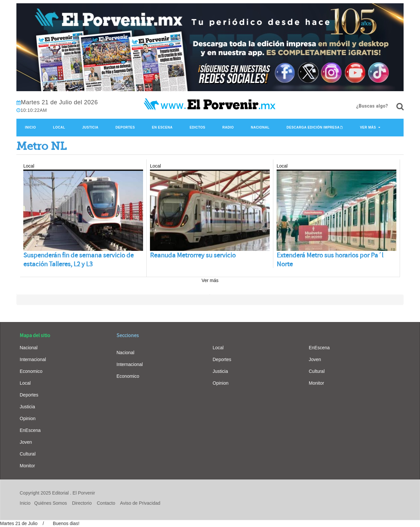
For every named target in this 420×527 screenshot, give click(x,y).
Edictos (198, 127)
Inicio (31, 127)
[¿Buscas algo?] (400, 107)
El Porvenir (84, 493)
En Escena (162, 127)
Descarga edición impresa (313, 127)
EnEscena (30, 430)
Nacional (260, 127)
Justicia (91, 127)
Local (59, 127)
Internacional (33, 359)
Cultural (28, 454)
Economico (31, 371)
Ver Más (368, 127)
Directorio (82, 503)
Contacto (106, 503)
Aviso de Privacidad (140, 503)
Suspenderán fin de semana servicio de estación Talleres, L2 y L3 (78, 260)
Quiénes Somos (51, 503)
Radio (228, 127)
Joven (26, 442)
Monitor (27, 466)
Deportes (125, 127)
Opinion (28, 418)
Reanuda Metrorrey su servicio (193, 255)
